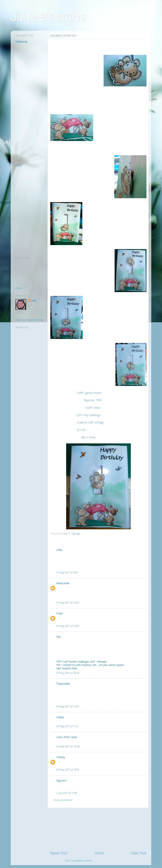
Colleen (60, 717)
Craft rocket (93, 408)
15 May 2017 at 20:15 (68, 673)
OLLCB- (82, 430)
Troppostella (63, 684)
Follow (19, 288)
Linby (59, 550)
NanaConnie (63, 583)
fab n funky (88, 438)
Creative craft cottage (91, 423)
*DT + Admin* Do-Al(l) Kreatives (90, 665)
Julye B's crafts (48, 18)
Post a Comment (63, 800)
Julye (33, 301)
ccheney (61, 757)
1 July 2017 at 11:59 (67, 793)
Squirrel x (62, 781)
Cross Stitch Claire (67, 737)
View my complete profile (29, 320)
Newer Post (59, 853)
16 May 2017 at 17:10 (67, 727)
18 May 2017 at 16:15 (68, 770)
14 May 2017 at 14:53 (68, 603)
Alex (59, 637)
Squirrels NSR (93, 400)
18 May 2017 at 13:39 (68, 747)
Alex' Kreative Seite (67, 669)
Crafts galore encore (89, 393)
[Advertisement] (98, 829)
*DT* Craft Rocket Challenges (81, 662)
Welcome (21, 42)
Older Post (139, 853)
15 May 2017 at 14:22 (68, 626)
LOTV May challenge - (89, 415)
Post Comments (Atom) (79, 861)
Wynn (60, 614)
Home (99, 853)
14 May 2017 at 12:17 (67, 573)
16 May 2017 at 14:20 (68, 707)
